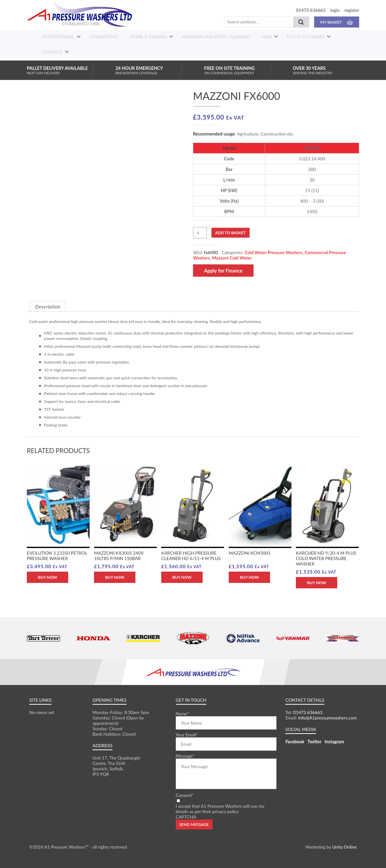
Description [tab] (48, 306)
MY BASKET (337, 22)
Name (182, 714)
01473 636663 (311, 10)
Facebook (295, 742)
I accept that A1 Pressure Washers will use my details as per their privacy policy (220, 809)
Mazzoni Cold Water (232, 258)
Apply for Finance (223, 271)
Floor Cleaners (306, 37)
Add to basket (231, 233)
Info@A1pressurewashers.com (327, 718)
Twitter (314, 742)
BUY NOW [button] (48, 577)
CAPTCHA (186, 817)
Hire (267, 37)
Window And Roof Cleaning (216, 37)
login (335, 10)
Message (185, 756)
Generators (104, 37)
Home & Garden (148, 37)
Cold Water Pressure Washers (273, 252)
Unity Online (344, 847)
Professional (58, 37)
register (352, 10)
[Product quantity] (200, 233)
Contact (52, 52)
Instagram (334, 742)
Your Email (187, 735)
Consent (185, 795)
